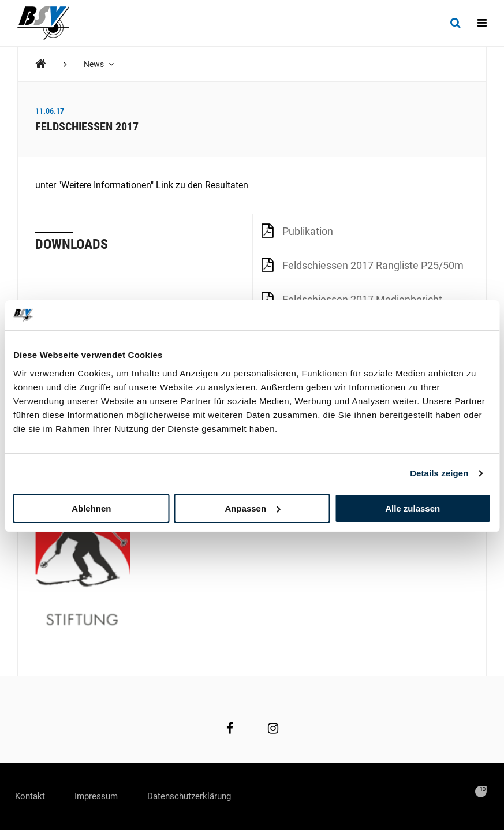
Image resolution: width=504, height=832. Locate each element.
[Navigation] (482, 23)
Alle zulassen (412, 508)
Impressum (107, 797)
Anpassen (252, 508)
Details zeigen (439, 473)
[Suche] (455, 23)
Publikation (297, 230)
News (99, 64)
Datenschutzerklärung (209, 797)
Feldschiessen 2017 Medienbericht (352, 299)
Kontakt (33, 797)
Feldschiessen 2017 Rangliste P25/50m (363, 264)
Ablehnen (91, 508)
